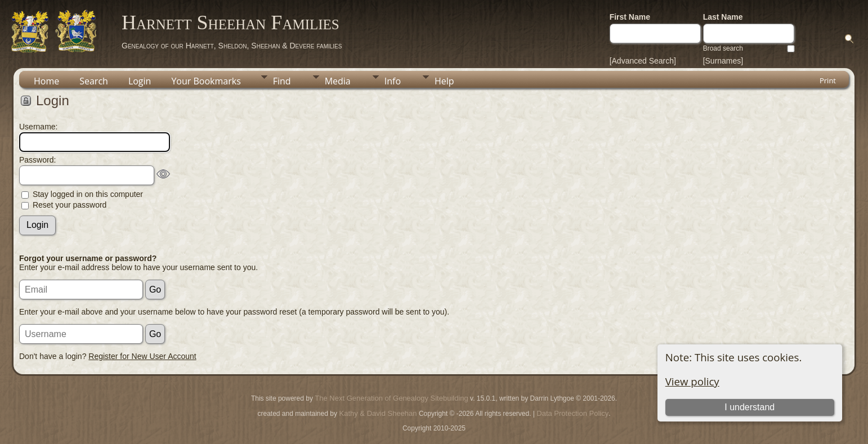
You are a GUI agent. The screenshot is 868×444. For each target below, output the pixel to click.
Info (393, 81)
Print (828, 80)
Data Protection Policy (572, 413)
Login (140, 81)
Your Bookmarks (206, 81)
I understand (750, 407)
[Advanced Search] (643, 61)
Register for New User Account (142, 356)
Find (282, 81)
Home (46, 81)
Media (338, 81)
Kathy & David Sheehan (377, 413)
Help (444, 81)
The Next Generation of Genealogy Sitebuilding (391, 398)
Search (94, 81)
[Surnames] (723, 61)
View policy (692, 381)
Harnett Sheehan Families (231, 23)
